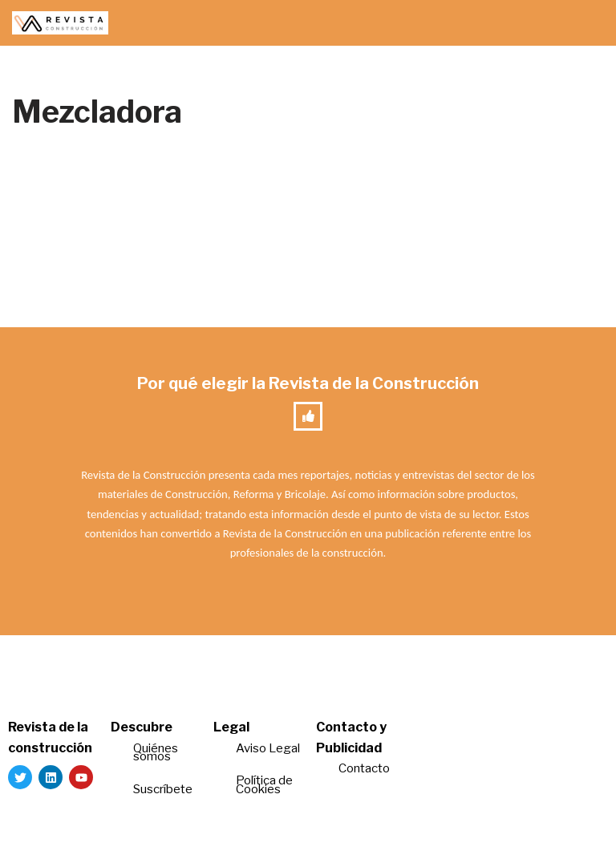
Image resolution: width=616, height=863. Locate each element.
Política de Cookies (264, 785)
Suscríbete (164, 789)
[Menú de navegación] (585, 23)
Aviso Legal (268, 748)
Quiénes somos (156, 753)
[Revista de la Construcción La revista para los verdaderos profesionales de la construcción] (60, 23)
